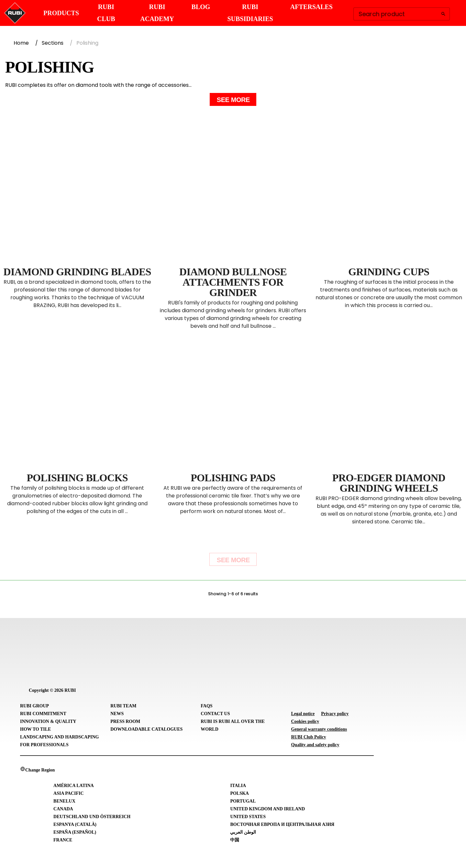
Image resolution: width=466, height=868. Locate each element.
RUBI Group (34, 706)
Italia (238, 786)
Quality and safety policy (315, 745)
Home (21, 43)
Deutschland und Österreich (92, 817)
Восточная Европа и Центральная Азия (282, 824)
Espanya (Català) (75, 824)
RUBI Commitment (43, 714)
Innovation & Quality (48, 721)
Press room (125, 721)
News (117, 714)
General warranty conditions (319, 729)
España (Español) (75, 832)
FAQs (206, 706)
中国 (235, 840)
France (63, 840)
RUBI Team (123, 706)
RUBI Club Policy (308, 737)
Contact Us (215, 714)
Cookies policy (305, 721)
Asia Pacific (68, 793)
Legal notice (303, 714)
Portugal (243, 801)
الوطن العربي (243, 832)
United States (248, 817)
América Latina (74, 786)
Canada (63, 809)
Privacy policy (335, 714)
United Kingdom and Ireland (267, 809)
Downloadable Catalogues (146, 729)
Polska (239, 793)
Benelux (64, 801)
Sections (53, 43)
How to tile (35, 729)
